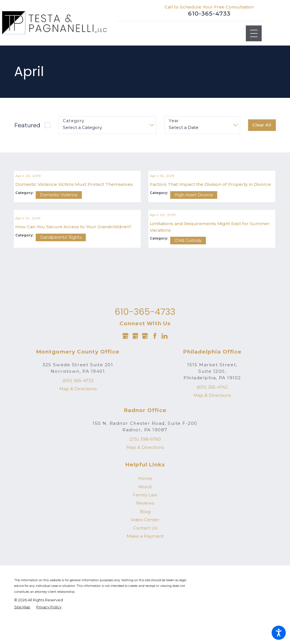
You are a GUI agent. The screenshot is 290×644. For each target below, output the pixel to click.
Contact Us (145, 560)
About (145, 519)
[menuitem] (145, 510)
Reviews (145, 535)
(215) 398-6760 (145, 471)
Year (174, 121)
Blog (145, 543)
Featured (27, 125)
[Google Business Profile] (125, 368)
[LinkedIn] (165, 368)
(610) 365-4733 (78, 413)
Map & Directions (78, 421)
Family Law (145, 527)
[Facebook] (155, 368)
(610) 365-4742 (212, 419)
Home (145, 510)
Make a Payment (145, 568)
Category (74, 121)
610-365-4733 (209, 14)
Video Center (145, 552)
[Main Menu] (254, 34)
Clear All (262, 125)
